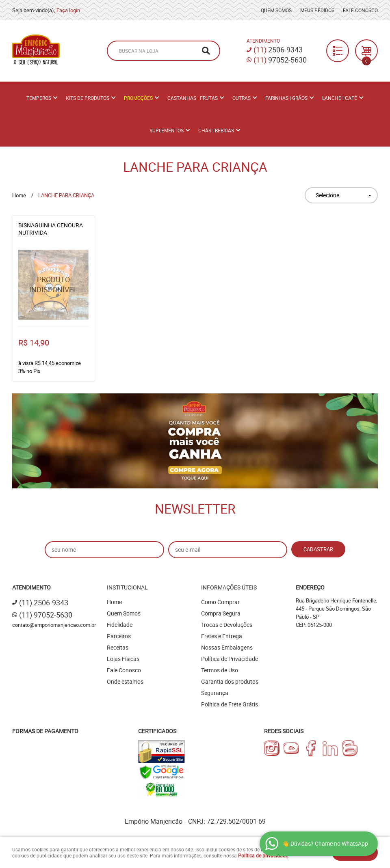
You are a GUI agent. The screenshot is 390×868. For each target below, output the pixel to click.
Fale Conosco (360, 10)
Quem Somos (276, 10)
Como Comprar (220, 602)
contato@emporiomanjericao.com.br (54, 625)
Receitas (118, 647)
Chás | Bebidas (216, 130)
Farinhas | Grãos (286, 98)
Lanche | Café (340, 98)
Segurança (215, 693)
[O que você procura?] (206, 51)
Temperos (39, 98)
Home (114, 602)
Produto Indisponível (53, 285)
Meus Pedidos (317, 10)
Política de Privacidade (230, 659)
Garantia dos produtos (230, 681)
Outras (242, 98)
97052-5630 (280, 60)
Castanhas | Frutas (193, 98)
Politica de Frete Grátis (230, 704)
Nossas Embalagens (227, 647)
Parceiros (119, 636)
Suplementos (167, 130)
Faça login (68, 10)
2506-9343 (278, 50)
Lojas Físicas (123, 659)
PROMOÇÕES (138, 98)
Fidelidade (120, 625)
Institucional (127, 587)
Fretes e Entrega (222, 636)
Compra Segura (221, 613)
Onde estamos (125, 681)
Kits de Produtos (88, 98)
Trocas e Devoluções (227, 625)
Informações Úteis (229, 587)
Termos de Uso (220, 670)
